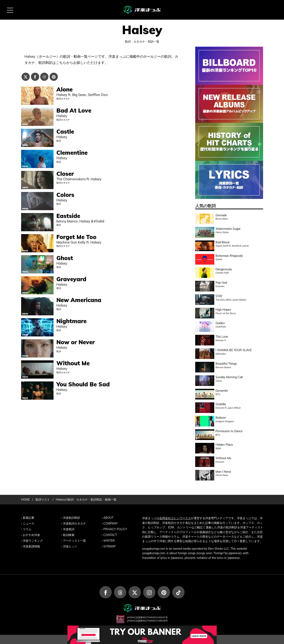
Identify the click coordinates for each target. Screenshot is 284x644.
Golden (220, 323)
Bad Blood (222, 242)
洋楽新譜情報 (31, 546)
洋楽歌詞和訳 (72, 518)
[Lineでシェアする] (44, 77)
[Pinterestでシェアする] (54, 77)
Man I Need (223, 472)
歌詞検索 (69, 535)
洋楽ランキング (33, 541)
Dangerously (224, 269)
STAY (219, 296)
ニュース (29, 523)
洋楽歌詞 (69, 529)
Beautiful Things (226, 364)
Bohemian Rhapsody (229, 256)
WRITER (109, 541)
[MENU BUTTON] (10, 10)
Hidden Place (224, 445)
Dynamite (222, 391)
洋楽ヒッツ (70, 546)
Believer (221, 418)
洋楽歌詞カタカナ (74, 523)
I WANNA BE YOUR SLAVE (234, 350)
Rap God (221, 283)
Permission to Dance (229, 431)
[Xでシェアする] (26, 77)
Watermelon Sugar (228, 229)
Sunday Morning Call (229, 377)
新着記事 (29, 518)
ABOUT (108, 518)
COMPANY (111, 523)
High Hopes (223, 310)
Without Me (223, 458)
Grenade (221, 215)
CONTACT (110, 535)
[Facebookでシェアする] (35, 77)
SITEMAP (109, 546)
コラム (27, 529)
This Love (222, 337)
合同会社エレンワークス (175, 518)
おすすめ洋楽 (31, 535)
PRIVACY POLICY (115, 529)
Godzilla (221, 404)
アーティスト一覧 (74, 541)
